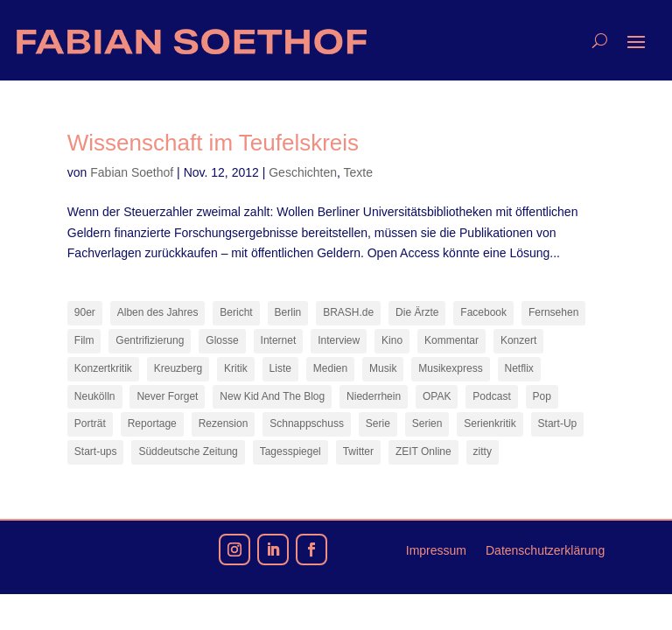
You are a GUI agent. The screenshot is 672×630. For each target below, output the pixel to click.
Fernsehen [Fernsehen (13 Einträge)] (553, 312)
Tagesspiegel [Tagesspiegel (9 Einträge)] (290, 451)
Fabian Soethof (132, 172)
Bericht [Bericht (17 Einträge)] (236, 312)
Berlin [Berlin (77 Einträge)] (288, 312)
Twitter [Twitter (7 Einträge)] (358, 451)
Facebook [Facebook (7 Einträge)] (483, 312)
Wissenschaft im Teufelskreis (213, 143)
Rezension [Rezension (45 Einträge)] (224, 423)
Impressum (436, 551)
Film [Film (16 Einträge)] (84, 340)
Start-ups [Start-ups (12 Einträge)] (96, 451)
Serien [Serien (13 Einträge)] (427, 423)
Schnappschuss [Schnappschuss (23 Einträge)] (307, 423)
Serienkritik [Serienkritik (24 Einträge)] (490, 423)
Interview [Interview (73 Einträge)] (339, 340)
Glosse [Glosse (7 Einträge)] (222, 340)
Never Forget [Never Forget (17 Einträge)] (167, 396)
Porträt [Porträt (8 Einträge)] (90, 423)
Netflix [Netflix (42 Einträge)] (519, 368)
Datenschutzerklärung (545, 551)
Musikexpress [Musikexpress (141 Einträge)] (450, 368)
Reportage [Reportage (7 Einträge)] (152, 423)
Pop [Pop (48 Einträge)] (542, 396)
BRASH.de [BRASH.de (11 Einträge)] (348, 312)
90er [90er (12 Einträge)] (85, 312)
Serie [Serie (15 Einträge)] (378, 423)
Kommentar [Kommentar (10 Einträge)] (451, 340)
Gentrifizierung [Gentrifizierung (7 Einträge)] (150, 340)
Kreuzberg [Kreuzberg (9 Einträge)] (178, 368)
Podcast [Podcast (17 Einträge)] (491, 396)
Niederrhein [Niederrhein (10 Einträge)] (374, 396)
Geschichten (303, 172)
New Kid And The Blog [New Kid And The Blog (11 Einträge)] (272, 396)
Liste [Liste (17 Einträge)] (280, 368)
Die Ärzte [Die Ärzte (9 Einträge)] (417, 312)
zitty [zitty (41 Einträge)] (483, 451)
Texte (358, 172)
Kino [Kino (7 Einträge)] (392, 340)
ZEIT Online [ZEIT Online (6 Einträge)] (423, 451)
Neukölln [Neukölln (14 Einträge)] (95, 396)
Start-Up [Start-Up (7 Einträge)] (558, 423)
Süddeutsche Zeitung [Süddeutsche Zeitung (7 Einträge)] (188, 451)
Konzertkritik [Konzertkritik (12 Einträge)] (103, 368)
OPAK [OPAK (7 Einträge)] (437, 396)
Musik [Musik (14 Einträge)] (383, 368)
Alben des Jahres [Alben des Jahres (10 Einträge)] (158, 312)
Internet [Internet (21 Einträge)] (279, 340)
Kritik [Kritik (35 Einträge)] (236, 368)
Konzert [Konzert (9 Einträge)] (518, 340)
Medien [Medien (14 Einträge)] (330, 368)
